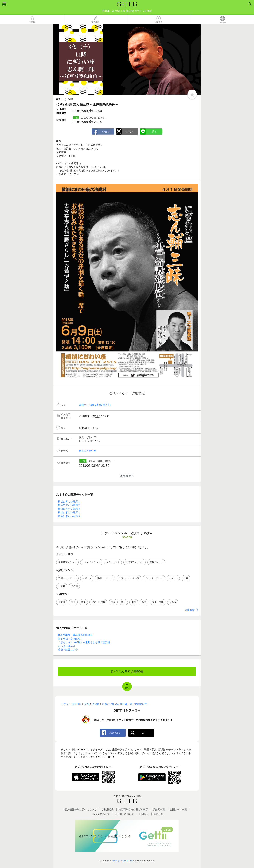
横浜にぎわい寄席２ (69, 505)
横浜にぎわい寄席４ (69, 512)
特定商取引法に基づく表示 (133, 809)
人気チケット (113, 562)
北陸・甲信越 (98, 602)
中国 (134, 602)
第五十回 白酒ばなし (70, 639)
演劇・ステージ (105, 578)
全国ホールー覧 (178, 809)
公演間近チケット (135, 562)
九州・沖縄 (158, 602)
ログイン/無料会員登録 (127, 671)
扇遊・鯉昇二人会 (68, 650)
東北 (73, 602)
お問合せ (144, 814)
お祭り (62, 586)
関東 (83, 602)
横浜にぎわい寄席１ (69, 501)
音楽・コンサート (67, 578)
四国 (144, 602)
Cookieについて (101, 814)
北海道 (62, 602)
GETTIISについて (124, 814)
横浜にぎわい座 (87, 451)
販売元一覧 (159, 809)
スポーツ (87, 578)
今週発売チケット (67, 562)
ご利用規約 (107, 809)
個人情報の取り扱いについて (80, 809)
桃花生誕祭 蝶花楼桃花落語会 (75, 635)
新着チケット (156, 562)
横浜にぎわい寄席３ (69, 509)
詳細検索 (190, 610)
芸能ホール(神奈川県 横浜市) (95, 405)
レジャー (173, 578)
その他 (74, 586)
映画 (186, 578)
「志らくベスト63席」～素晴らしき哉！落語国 (84, 642)
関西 (123, 602)
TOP (127, 688)
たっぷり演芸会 (67, 646)
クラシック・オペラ (129, 578)
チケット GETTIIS (122, 861)
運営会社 (158, 814)
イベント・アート (154, 578)
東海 (113, 602)
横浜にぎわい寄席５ (69, 516)
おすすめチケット (91, 562)
